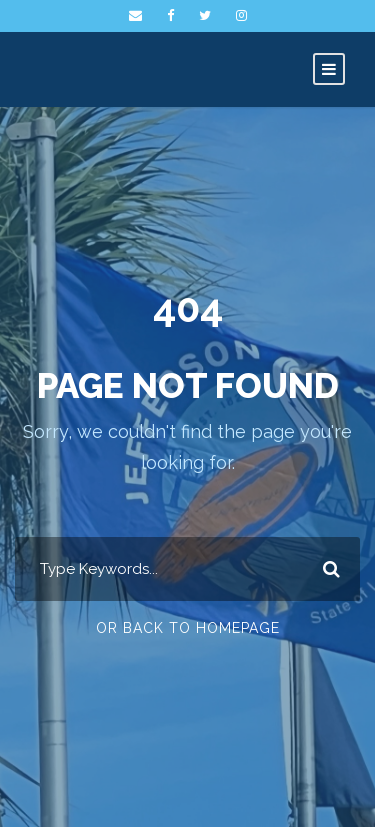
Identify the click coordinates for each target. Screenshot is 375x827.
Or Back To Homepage (188, 628)
